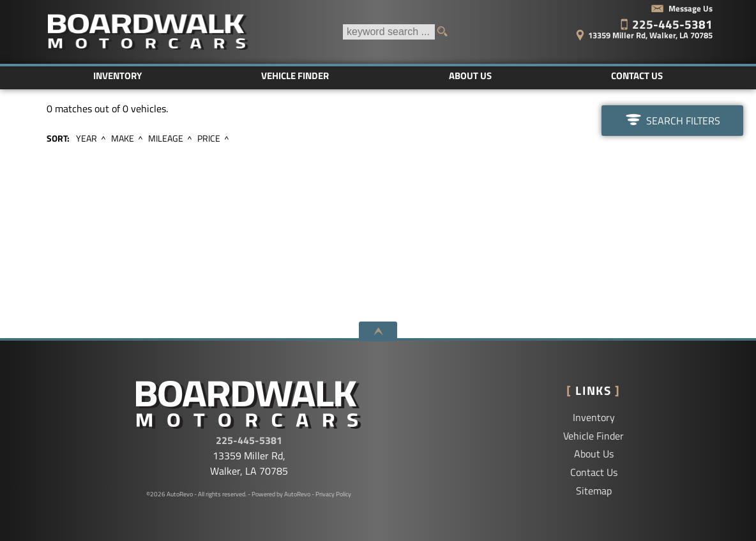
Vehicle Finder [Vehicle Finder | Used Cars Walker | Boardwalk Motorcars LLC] (295, 76)
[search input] (389, 32)
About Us (594, 454)
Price (209, 138)
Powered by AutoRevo (281, 494)
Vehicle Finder (593, 436)
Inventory (594, 417)
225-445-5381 (249, 440)
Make (123, 138)
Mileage (166, 138)
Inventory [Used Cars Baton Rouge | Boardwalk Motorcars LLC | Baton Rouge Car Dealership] (117, 76)
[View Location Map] (625, 31)
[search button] (446, 32)
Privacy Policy (333, 494)
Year (87, 138)
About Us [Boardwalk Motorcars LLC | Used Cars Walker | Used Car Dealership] (470, 76)
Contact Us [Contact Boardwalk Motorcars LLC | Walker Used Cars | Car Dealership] (637, 76)
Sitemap (594, 491)
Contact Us (594, 472)
